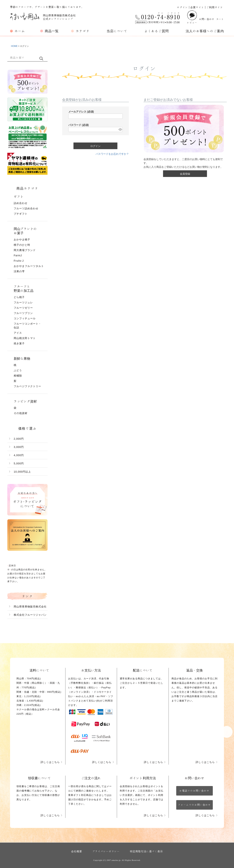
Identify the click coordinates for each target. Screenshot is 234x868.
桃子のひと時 (22, 245)
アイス (18, 333)
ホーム (20, 31)
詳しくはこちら (50, 762)
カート (220, 19)
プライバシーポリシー (106, 851)
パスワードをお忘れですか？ (112, 154)
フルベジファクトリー (27, 386)
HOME (14, 46)
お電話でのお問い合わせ (194, 791)
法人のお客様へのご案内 (205, 31)
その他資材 (21, 413)
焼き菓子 (19, 343)
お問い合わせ (207, 19)
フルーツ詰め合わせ (26, 208)
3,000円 (19, 447)
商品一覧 (52, 31)
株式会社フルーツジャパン (30, 615)
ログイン (182, 7)
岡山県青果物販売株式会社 (30, 607)
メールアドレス (81, 112)
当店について (117, 31)
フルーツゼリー (23, 308)
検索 (41, 58)
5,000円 (19, 463)
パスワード (79, 125)
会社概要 (77, 851)
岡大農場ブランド (25, 250)
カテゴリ (83, 31)
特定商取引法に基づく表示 (146, 851)
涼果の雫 (19, 271)
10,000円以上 (22, 472)
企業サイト (197, 7)
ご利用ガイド (215, 7)
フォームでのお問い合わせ (195, 805)
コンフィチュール (25, 318)
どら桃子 (19, 297)
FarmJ (18, 255)
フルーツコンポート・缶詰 (27, 326)
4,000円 (19, 455)
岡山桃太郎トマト (25, 338)
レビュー (192, 17)
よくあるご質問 (157, 31)
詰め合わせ (21, 203)
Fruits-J (19, 261)
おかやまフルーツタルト (29, 266)
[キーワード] (23, 57)
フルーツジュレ (23, 302)
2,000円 (19, 439)
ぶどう (18, 370)
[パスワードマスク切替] (120, 130)
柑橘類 (18, 376)
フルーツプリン (23, 313)
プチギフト (21, 214)
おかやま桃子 (22, 240)
